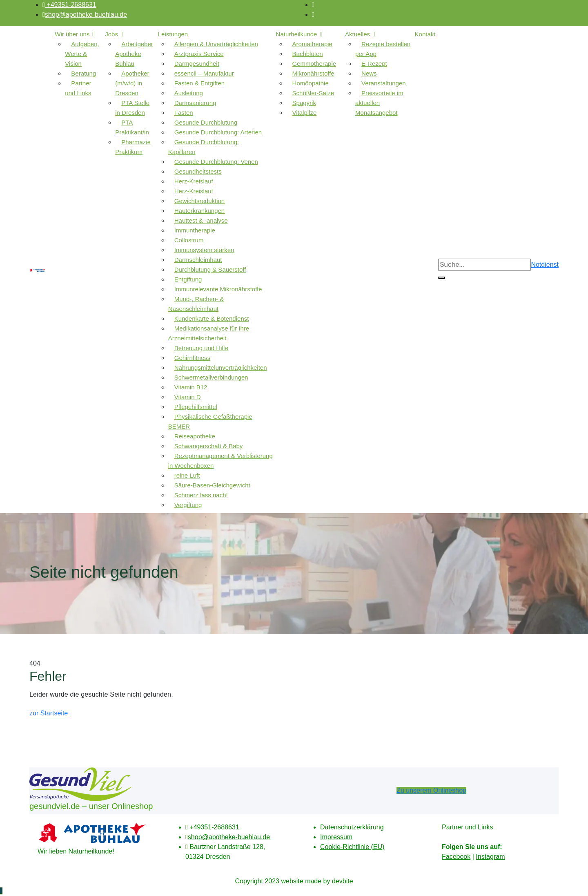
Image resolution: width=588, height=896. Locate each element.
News (369, 73)
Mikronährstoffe (313, 73)
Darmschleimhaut (198, 260)
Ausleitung (189, 93)
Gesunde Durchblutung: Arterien (218, 132)
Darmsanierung (195, 103)
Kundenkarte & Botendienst (212, 318)
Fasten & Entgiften (199, 83)
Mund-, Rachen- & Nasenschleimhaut (196, 304)
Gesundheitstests (198, 171)
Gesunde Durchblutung (206, 122)
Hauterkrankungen (199, 211)
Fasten (184, 113)
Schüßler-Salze (313, 93)
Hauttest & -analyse (201, 220)
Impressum (336, 837)
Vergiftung (188, 505)
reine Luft (187, 475)
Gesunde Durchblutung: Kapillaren (204, 147)
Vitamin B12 (191, 387)
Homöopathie (311, 83)
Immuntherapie (195, 230)
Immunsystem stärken (204, 250)
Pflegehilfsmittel (196, 407)
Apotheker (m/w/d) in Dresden (132, 83)
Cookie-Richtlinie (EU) (352, 847)
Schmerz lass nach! (201, 495)
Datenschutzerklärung (352, 827)
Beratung (84, 73)
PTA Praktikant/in (132, 127)
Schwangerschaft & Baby (209, 446)
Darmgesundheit (197, 64)
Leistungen (173, 34)
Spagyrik (304, 103)
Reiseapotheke (195, 436)
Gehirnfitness (192, 358)
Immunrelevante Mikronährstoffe (218, 289)
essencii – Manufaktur (204, 73)
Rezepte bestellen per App (383, 49)
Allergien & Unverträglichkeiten (216, 44)
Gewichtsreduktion (199, 201)
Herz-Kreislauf (194, 181)
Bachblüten (308, 54)
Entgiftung (188, 279)
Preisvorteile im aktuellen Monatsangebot (379, 103)
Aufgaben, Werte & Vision (82, 54)
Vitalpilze (305, 113)
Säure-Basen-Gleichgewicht (212, 485)
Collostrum (189, 240)
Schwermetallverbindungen (211, 377)
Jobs (111, 34)
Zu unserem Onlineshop (431, 790)
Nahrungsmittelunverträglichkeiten (221, 368)
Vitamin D (188, 397)
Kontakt (425, 34)
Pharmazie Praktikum (133, 147)
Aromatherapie (312, 44)
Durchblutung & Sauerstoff (210, 269)
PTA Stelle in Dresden (132, 108)
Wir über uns (72, 34)
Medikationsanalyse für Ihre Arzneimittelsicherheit (209, 333)
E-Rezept (374, 64)
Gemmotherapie (314, 64)
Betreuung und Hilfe (202, 348)
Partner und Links (78, 88)
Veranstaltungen (383, 83)
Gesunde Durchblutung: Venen (216, 162)
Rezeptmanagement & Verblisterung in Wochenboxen (220, 461)
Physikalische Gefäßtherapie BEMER (210, 421)
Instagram (490, 857)
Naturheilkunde (297, 34)
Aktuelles (357, 34)
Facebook (456, 857)
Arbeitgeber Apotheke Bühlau (134, 54)
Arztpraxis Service (199, 54)
